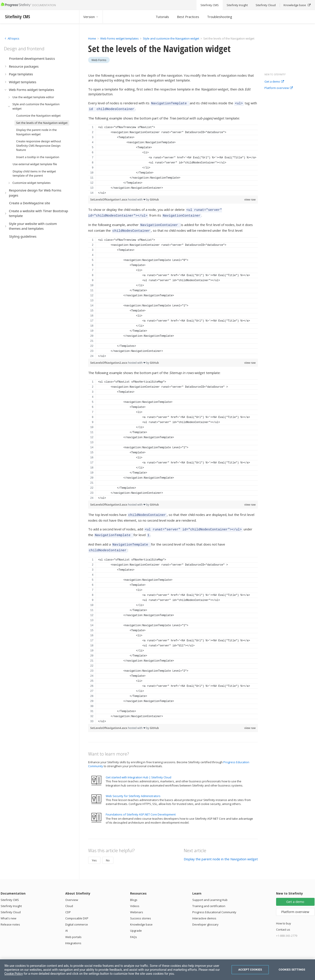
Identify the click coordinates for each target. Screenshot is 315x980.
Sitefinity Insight (11, 899)
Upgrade (136, 923)
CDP (68, 905)
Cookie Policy (14, 974)
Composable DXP (77, 911)
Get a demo (274, 82)
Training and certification (209, 899)
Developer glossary (205, 917)
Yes (94, 853)
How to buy (284, 916)
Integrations (73, 936)
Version (91, 17)
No (108, 853)
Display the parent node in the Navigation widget (221, 852)
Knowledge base (141, 917)
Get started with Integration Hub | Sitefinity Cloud (138, 770)
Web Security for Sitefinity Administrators (133, 789)
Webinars (137, 905)
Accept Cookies (250, 970)
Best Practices (188, 17)
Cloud (69, 899)
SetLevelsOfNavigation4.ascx (109, 721)
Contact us (283, 922)
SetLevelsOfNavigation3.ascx (109, 501)
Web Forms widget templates (119, 38)
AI (66, 923)
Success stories (141, 911)
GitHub (154, 198)
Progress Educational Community (214, 905)
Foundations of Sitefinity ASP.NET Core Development (141, 807)
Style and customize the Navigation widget (171, 38)
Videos (135, 899)
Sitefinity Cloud (11, 905)
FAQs (134, 930)
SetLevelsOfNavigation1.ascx (109, 198)
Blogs (134, 893)
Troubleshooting (220, 17)
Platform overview (279, 88)
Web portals (73, 930)
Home (92, 38)
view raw (250, 198)
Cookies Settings (292, 970)
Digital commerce (77, 917)
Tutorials (162, 17)
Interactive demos (204, 911)
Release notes (10, 917)
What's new (8, 911)
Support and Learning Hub (210, 893)
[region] (173, 159)
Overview (72, 893)
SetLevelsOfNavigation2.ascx (109, 359)
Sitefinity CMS (10, 893)
